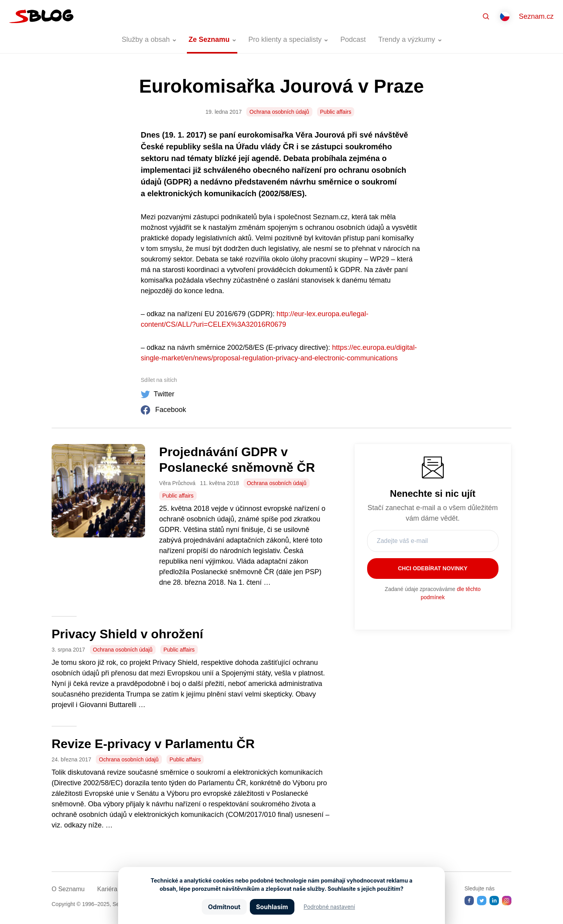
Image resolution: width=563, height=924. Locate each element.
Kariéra (107, 889)
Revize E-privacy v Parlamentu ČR (153, 744)
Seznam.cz (536, 16)
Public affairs (336, 112)
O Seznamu (68, 889)
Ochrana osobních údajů (279, 112)
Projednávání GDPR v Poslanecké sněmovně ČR (237, 460)
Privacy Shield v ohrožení (127, 634)
